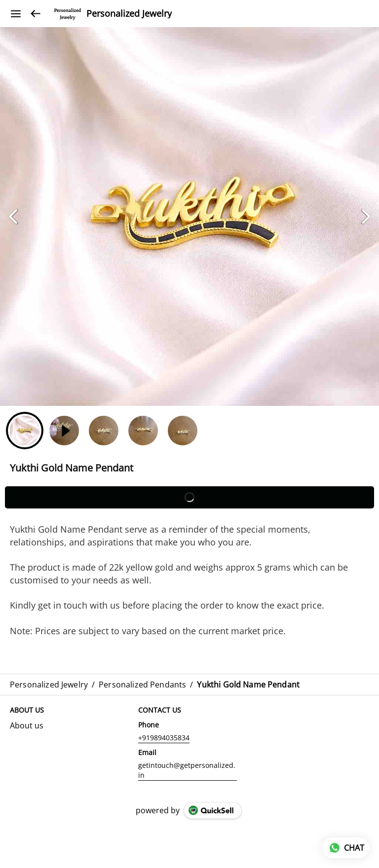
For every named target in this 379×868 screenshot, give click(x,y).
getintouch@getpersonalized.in (187, 770)
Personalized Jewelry (129, 14)
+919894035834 (164, 738)
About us (27, 725)
